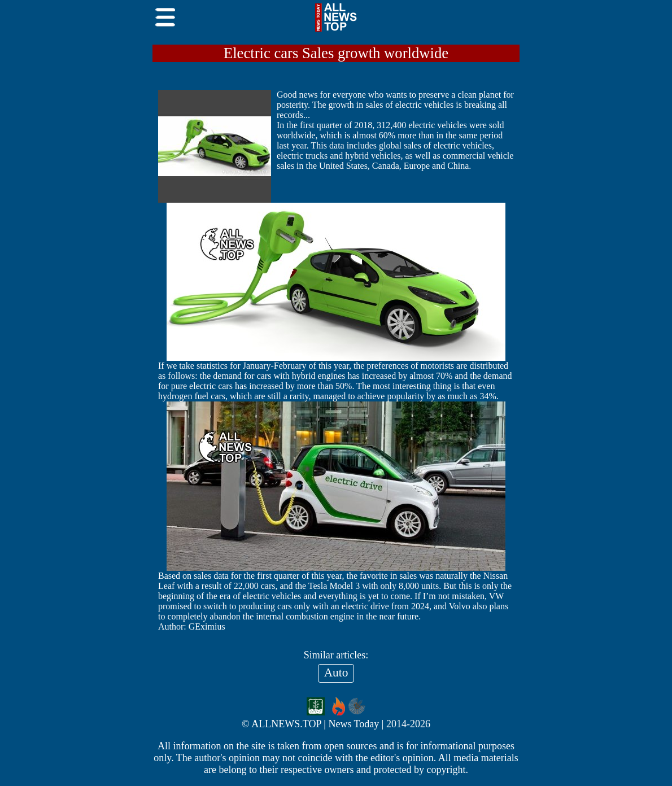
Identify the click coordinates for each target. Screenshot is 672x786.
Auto (336, 673)
